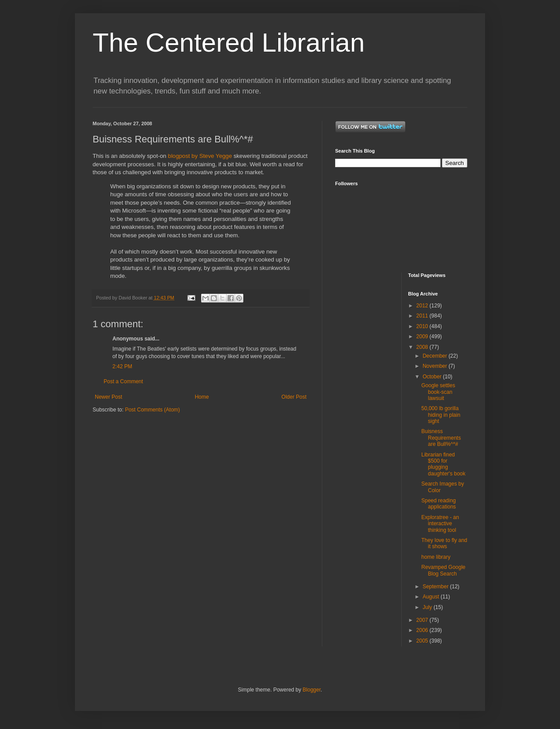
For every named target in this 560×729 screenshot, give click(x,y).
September (436, 587)
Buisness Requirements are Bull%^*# (441, 438)
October (433, 377)
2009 (423, 336)
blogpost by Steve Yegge (200, 156)
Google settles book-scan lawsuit (438, 392)
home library (436, 557)
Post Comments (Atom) (152, 410)
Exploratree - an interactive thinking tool (440, 524)
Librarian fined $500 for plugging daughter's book (443, 464)
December (435, 356)
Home (202, 397)
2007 (423, 620)
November (435, 366)
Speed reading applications (438, 504)
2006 (423, 630)
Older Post (294, 397)
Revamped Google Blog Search (443, 570)
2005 (423, 641)
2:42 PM (122, 366)
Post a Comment (123, 381)
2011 (423, 316)
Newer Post (108, 397)
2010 (423, 326)
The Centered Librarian (229, 43)
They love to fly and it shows (444, 543)
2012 (423, 306)
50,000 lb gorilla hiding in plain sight (441, 415)
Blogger (312, 690)
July (428, 607)
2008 (423, 347)
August (431, 597)
